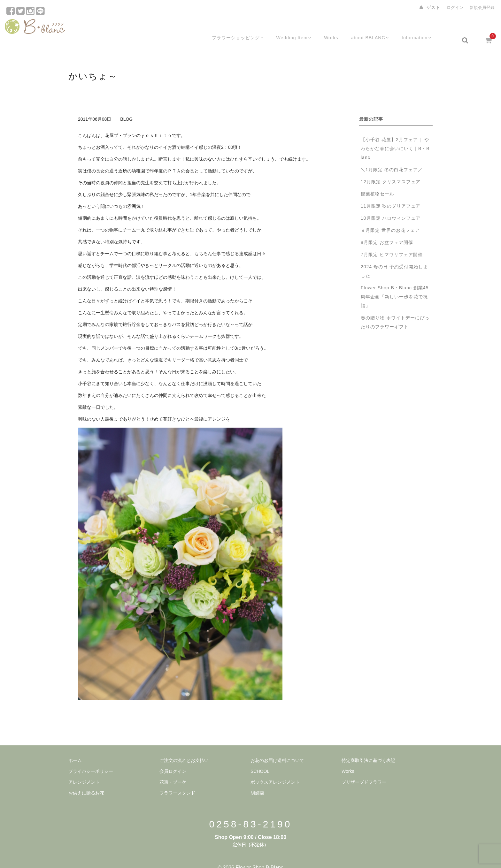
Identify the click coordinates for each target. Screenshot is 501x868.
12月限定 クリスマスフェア (391, 169)
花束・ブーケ (173, 770)
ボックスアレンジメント (275, 770)
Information (423, 28)
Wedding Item (297, 28)
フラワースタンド (177, 780)
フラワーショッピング (239, 28)
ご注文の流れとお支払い (184, 748)
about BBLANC (375, 28)
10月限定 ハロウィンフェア (391, 206)
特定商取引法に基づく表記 (368, 748)
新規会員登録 (482, 8)
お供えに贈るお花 (86, 780)
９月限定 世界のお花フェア (393, 218)
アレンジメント (84, 770)
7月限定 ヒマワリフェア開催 (392, 242)
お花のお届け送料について (277, 748)
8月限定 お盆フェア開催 (387, 230)
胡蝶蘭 (257, 780)
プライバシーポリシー (91, 759)
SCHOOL (260, 759)
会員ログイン (173, 759)
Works (335, 28)
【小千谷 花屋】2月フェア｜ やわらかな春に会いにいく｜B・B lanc (395, 136)
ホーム (75, 748)
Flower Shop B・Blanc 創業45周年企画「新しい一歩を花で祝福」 (395, 284)
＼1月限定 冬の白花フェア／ (392, 157)
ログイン (455, 8)
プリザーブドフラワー (364, 770)
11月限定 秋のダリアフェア (391, 194)
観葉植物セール (378, 181)
